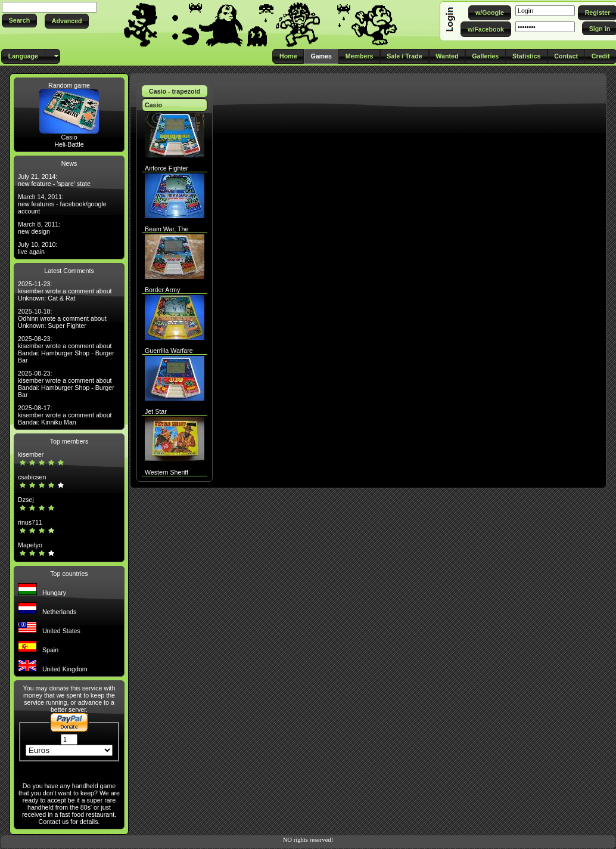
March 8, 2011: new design (39, 228)
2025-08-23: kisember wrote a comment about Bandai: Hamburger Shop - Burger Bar (66, 349)
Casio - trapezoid (175, 91)
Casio (69, 137)
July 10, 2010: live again (38, 248)
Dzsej (26, 500)
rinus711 (30, 522)
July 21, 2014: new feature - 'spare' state (54, 180)
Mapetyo (30, 545)
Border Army (162, 290)
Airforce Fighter (167, 168)
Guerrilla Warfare (169, 351)
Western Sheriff (167, 472)
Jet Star (156, 411)
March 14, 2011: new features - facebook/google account (62, 204)
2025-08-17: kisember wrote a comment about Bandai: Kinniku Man (65, 415)
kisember (31, 454)
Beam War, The (167, 229)
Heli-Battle (69, 144)
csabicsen (32, 477)
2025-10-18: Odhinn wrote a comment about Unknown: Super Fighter (62, 318)
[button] (19, 21)
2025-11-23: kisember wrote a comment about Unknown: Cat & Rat (65, 291)
